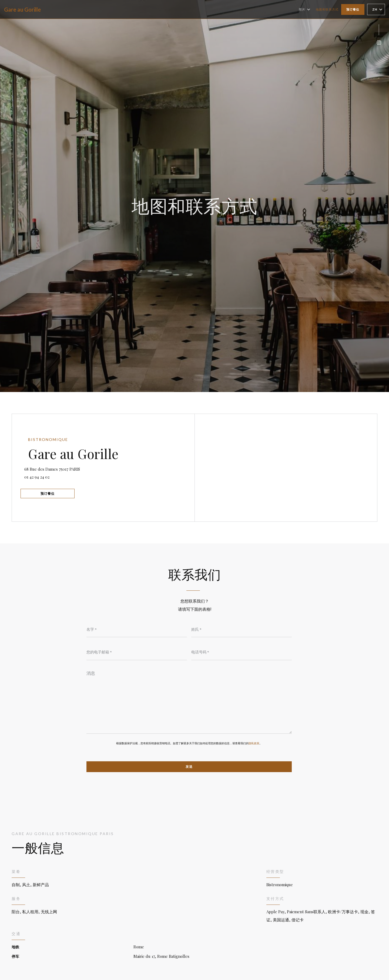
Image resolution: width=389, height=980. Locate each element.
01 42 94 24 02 (41, 476)
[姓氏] (242, 629)
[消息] (189, 701)
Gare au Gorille (22, 9)
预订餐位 (353, 9)
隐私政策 (254, 744)
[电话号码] (242, 652)
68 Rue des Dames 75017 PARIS (73, 467)
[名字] (137, 629)
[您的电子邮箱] (137, 652)
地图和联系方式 (327, 9)
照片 (305, 9)
